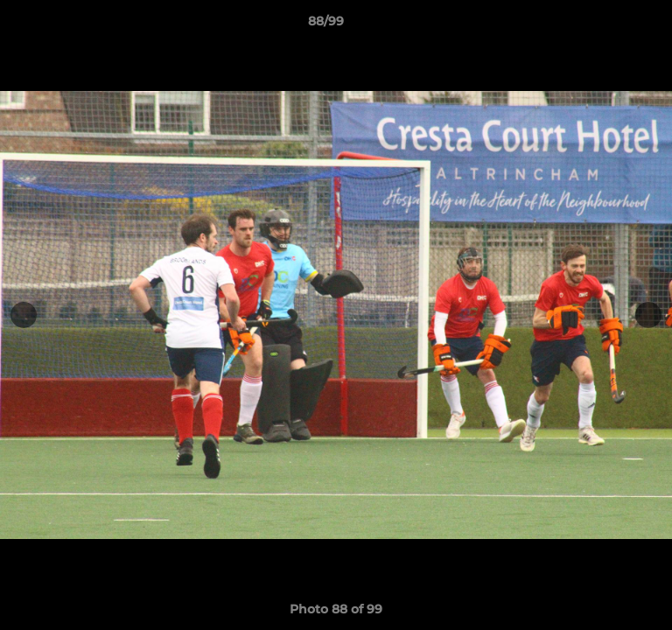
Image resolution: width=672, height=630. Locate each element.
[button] (609, 25)
